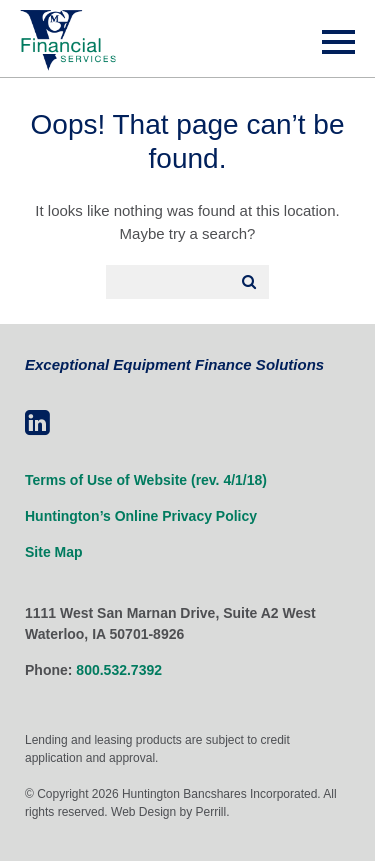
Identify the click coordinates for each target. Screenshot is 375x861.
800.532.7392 (119, 670)
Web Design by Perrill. (170, 812)
